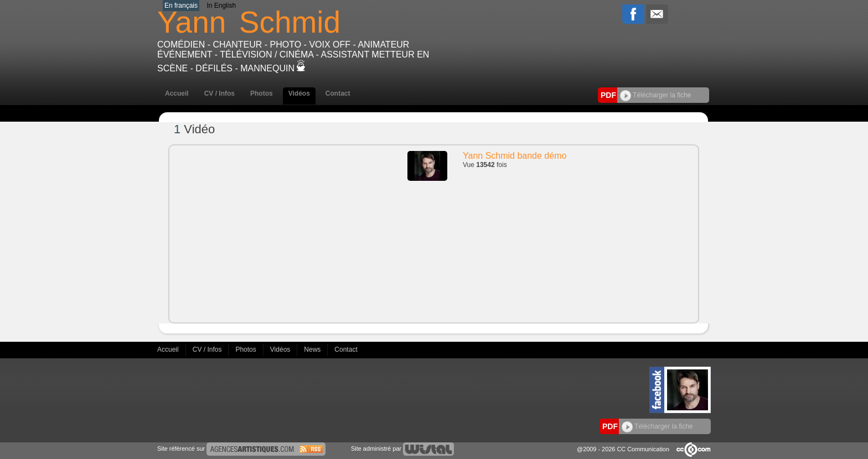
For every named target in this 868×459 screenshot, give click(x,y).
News (313, 350)
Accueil (177, 93)
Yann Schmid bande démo (515, 156)
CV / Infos (219, 93)
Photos (262, 93)
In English (221, 6)
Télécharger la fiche (656, 95)
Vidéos (299, 93)
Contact (338, 93)
